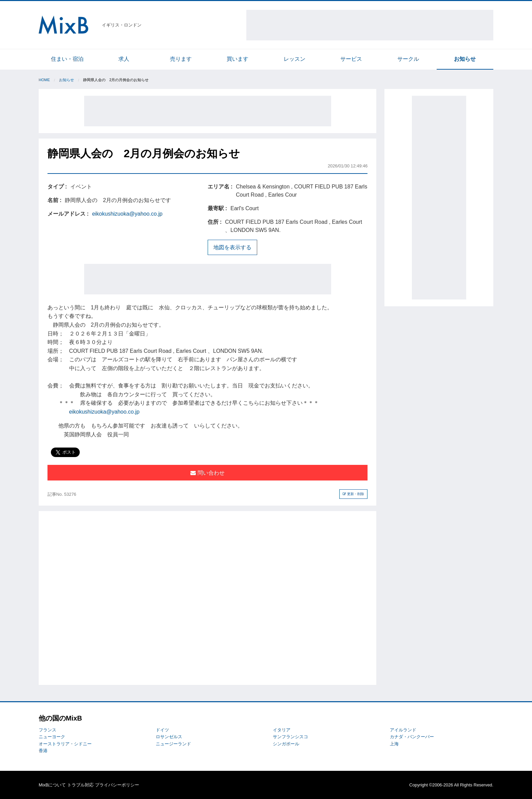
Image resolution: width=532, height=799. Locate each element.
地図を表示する (232, 247)
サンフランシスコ (290, 737)
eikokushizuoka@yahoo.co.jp (127, 214)
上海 (394, 744)
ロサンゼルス (169, 737)
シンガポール (286, 744)
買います (237, 59)
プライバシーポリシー (117, 785)
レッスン (294, 59)
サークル (408, 59)
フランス (47, 730)
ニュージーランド (173, 744)
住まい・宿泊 (67, 59)
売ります (181, 59)
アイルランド (403, 730)
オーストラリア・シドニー (65, 744)
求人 (124, 59)
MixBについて (52, 785)
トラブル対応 (80, 785)
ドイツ (162, 730)
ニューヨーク (52, 737)
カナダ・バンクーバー (412, 737)
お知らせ (465, 59)
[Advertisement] (370, 25)
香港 (43, 751)
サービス (351, 59)
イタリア (282, 730)
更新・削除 (353, 494)
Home (44, 80)
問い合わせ (207, 473)
